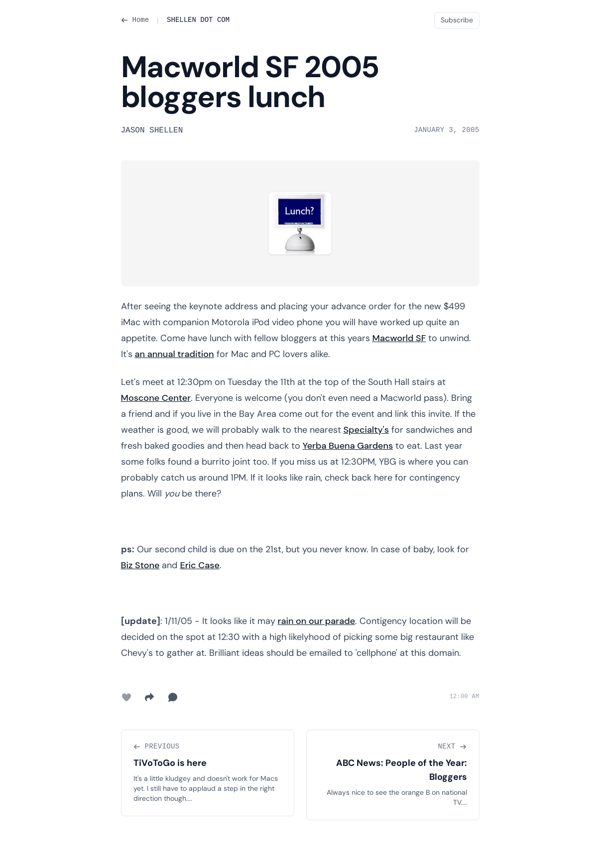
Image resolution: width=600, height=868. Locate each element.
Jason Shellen (152, 130)
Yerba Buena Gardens (348, 446)
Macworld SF (399, 338)
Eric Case (199, 565)
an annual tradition (175, 354)
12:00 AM (464, 697)
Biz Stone (140, 565)
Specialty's (366, 430)
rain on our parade (317, 621)
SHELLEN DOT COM (198, 20)
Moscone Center (156, 398)
